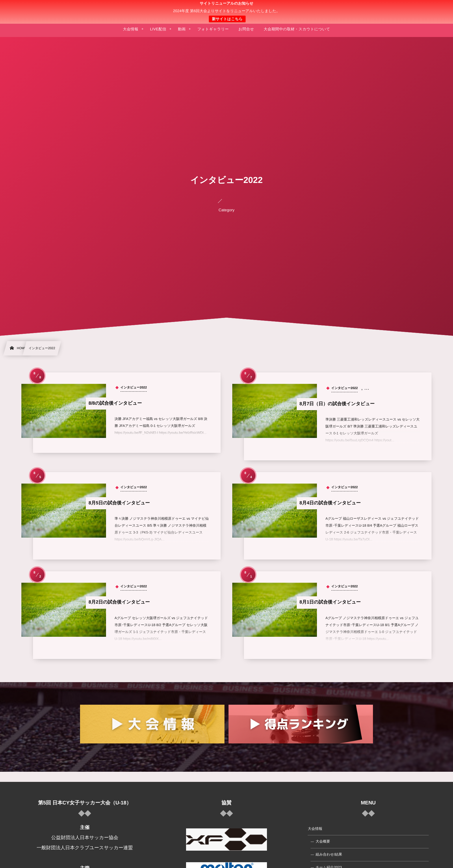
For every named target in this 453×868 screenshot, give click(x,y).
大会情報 (315, 829)
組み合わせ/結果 (329, 854)
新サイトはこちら (227, 19)
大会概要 (323, 841)
